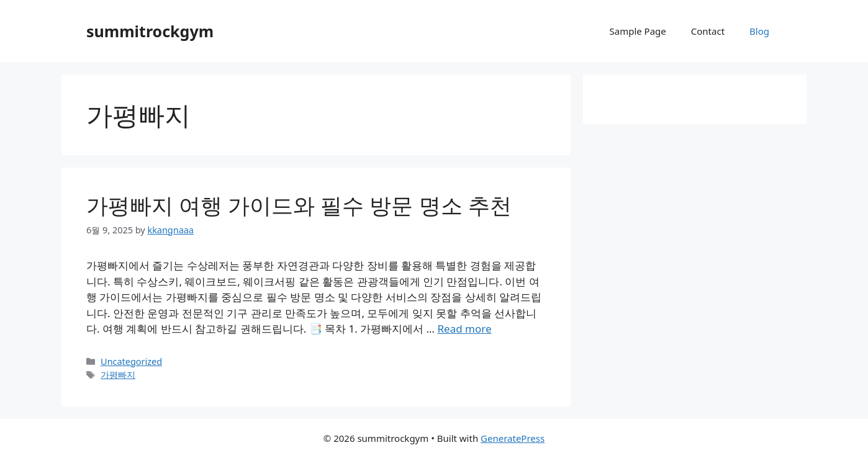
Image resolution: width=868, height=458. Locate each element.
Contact (708, 31)
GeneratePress (513, 438)
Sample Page (637, 31)
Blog (759, 31)
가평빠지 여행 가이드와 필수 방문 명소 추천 (299, 205)
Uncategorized (131, 361)
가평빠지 (118, 375)
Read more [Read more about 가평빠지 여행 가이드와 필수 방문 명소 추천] (464, 329)
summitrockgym (150, 31)
